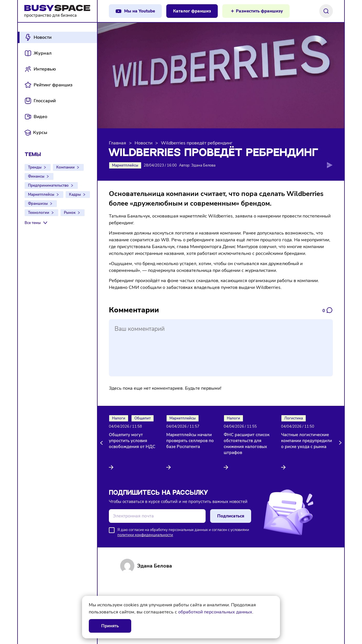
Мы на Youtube (140, 11)
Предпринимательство (48, 185)
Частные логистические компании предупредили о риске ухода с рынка (307, 441)
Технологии (39, 213)
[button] (102, 443)
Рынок (70, 213)
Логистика (294, 418)
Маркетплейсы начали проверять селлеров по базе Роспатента (190, 441)
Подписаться (231, 516)
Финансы (36, 176)
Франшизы (38, 204)
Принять (110, 626)
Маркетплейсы (41, 195)
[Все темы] (37, 223)
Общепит (143, 418)
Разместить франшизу (259, 11)
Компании (65, 167)
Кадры (75, 195)
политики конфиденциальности (145, 535)
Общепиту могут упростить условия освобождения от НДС (132, 441)
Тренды (35, 167)
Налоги (119, 418)
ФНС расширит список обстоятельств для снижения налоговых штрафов (247, 444)
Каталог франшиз (192, 11)
